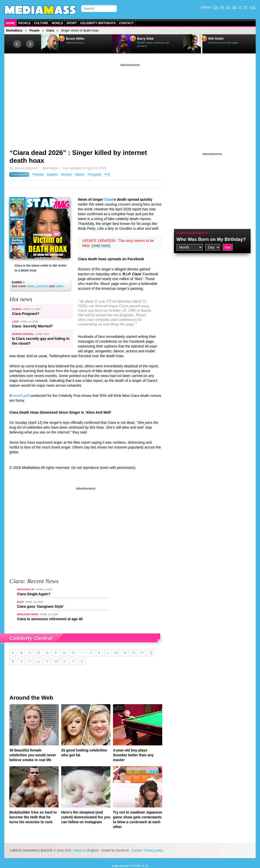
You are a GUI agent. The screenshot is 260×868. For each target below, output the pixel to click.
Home (10, 23)
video (59, 286)
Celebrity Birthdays (98, 23)
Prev (17, 44)
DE (234, 7)
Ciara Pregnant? (26, 314)
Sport (71, 23)
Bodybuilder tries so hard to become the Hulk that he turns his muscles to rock (33, 817)
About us (80, 850)
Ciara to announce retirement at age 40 (50, 619)
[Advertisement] (130, 103)
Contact (126, 23)
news (31, 286)
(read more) (101, 245)
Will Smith (216, 39)
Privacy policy (154, 850)
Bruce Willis (75, 39)
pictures (42, 286)
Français (38, 175)
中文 (253, 7)
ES (228, 7)
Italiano (80, 175)
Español (52, 175)
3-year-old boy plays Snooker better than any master (133, 755)
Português (94, 175)
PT (245, 7)
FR (222, 7)
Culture (41, 23)
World (57, 23)
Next (30, 44)
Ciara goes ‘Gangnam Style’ (40, 606)
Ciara (50, 31)
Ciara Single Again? (34, 594)
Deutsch (66, 175)
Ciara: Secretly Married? (32, 326)
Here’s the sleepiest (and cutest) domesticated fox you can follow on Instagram (86, 817)
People (25, 23)
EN (216, 7)
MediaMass (14, 31)
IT (240, 7)
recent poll (21, 396)
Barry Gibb (145, 39)
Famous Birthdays (192, 233)
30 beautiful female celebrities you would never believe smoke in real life (33, 755)
